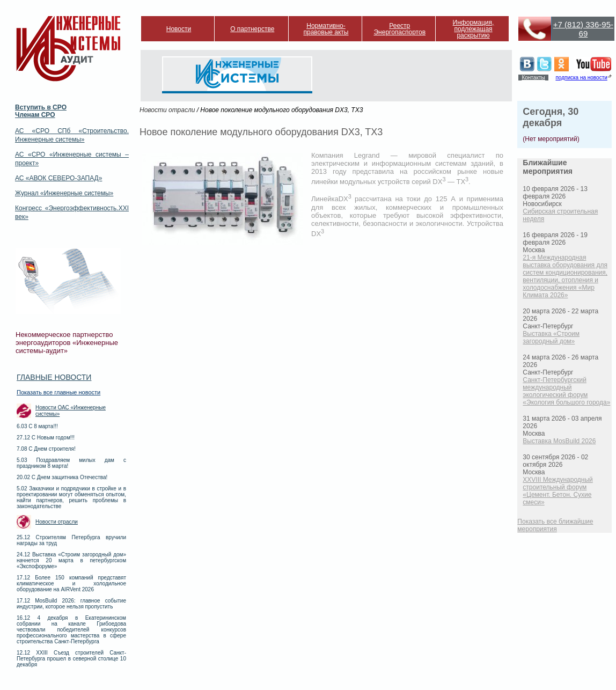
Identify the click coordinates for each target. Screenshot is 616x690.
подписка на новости (581, 78)
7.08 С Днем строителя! (46, 449)
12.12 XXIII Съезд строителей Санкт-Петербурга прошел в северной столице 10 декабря (71, 659)
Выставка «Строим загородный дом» (551, 337)
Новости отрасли (57, 522)
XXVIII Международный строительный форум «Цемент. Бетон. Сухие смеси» (558, 491)
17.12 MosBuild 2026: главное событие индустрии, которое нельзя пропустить (71, 604)
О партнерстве (252, 29)
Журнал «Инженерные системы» (64, 193)
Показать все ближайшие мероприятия (555, 525)
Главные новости (54, 377)
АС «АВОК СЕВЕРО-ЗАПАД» (58, 178)
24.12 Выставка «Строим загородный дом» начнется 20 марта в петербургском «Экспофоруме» (71, 560)
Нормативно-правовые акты (326, 29)
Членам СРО (35, 115)
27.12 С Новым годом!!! (46, 438)
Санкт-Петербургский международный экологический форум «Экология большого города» (566, 391)
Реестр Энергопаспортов (399, 29)
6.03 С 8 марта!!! (37, 426)
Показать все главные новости (58, 392)
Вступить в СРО (41, 107)
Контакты (533, 78)
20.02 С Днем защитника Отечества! (62, 477)
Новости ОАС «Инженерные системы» (71, 411)
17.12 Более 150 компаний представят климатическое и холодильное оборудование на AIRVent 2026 (71, 583)
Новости (179, 29)
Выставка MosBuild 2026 (559, 441)
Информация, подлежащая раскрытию (474, 29)
